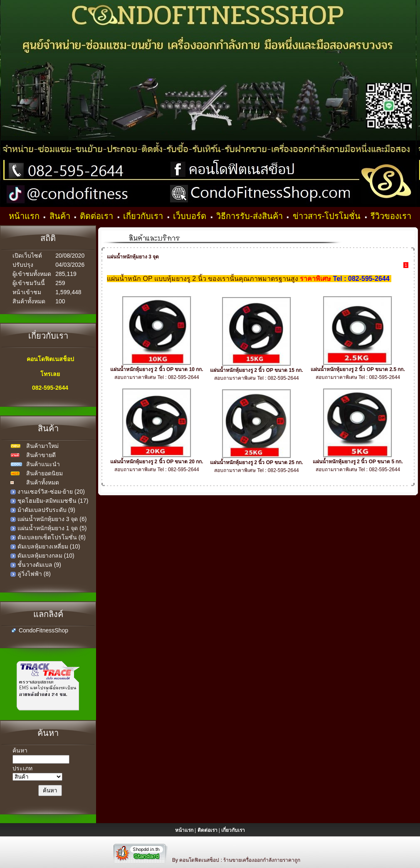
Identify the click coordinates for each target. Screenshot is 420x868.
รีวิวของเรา (391, 216)
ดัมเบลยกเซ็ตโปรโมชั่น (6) (52, 537)
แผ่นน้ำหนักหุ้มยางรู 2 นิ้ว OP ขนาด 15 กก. (256, 370)
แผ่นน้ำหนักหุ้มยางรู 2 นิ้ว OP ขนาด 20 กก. (157, 462)
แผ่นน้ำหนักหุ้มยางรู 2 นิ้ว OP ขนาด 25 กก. (256, 462)
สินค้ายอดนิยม (44, 473)
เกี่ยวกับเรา (144, 216)
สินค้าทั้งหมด (43, 482)
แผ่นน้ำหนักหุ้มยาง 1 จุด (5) (52, 528)
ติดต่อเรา (98, 216)
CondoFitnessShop (43, 630)
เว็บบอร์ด (191, 216)
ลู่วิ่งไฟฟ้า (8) (34, 574)
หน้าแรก (25, 216)
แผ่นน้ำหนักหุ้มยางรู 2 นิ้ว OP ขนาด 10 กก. (157, 369)
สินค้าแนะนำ (43, 464)
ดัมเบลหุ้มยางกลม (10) (46, 556)
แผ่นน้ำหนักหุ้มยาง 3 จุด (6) (52, 519)
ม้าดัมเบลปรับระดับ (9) (46, 510)
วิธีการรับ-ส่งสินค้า (251, 216)
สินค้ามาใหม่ (42, 446)
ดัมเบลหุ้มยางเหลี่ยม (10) (49, 546)
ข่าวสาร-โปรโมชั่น (328, 216)
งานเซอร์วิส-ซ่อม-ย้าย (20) (51, 492)
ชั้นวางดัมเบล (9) (39, 565)
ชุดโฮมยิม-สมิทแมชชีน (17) (53, 501)
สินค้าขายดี (41, 455)
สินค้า (61, 216)
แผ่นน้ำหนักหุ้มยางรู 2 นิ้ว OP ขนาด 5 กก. (358, 462)
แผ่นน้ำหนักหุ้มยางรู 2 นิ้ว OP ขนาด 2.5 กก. (358, 369)
